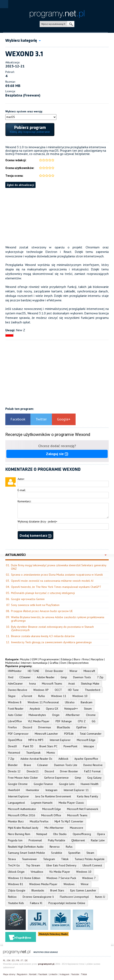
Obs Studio (60, 834)
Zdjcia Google (17, 890)
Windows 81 (16, 884)
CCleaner (25, 677)
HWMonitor (15, 671)
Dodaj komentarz (35, 535)
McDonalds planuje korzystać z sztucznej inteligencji (43, 593)
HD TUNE (34, 671)
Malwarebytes (37, 715)
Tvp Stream (33, 865)
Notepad (42, 834)
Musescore (77, 828)
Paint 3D (28, 746)
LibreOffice (15, 721)
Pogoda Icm (15, 840)
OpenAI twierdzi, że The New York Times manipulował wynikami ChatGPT (56, 587)
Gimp (64, 677)
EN (9, 960)
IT (22, 960)
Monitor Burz (16, 821)
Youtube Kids (16, 903)
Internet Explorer (60, 740)
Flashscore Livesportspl (74, 897)
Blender (13, 765)
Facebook (18, 419)
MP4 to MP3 (36, 740)
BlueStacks (64, 727)
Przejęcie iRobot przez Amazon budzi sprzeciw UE (42, 611)
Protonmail (35, 840)
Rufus (42, 696)
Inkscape (89, 746)
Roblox (12, 897)
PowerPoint (70, 746)
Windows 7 (89, 878)
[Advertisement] (57, 216)
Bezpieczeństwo (79, 663)
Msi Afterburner (54, 828)
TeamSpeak (33, 753)
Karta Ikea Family (88, 796)
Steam (88, 709)
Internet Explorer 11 (76, 790)
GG (94, 721)
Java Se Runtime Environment (53, 796)
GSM (34, 659)
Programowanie (49, 659)
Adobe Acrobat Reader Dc (36, 759)
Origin (56, 715)
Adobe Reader (46, 677)
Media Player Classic (71, 803)
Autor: (21, 479)
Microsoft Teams (52, 684)
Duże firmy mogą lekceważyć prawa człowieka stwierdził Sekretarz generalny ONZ (59, 567)
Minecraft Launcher (46, 734)
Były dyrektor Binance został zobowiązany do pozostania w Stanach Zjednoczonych (52, 628)
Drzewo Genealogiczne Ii (38, 897)
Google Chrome (18, 784)
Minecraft (89, 671)
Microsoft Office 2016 (22, 815)
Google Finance (43, 784)
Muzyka (25, 659)
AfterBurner (73, 715)
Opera (101, 834)
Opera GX (52, 709)
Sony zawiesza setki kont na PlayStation (35, 605)
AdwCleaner (15, 684)
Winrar (73, 671)
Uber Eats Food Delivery (61, 865)
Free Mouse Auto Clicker (23, 778)
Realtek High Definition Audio (26, 847)
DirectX (12, 746)
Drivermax (45, 727)
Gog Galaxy (94, 778)
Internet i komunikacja (34, 663)
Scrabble (57, 853)
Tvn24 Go (14, 865)
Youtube (75, 974)
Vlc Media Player (60, 872)
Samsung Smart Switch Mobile (26, 853)
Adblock (63, 759)
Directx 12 (14, 771)
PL (4, 960)
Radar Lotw (98, 840)
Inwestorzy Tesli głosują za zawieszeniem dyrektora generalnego (51, 642)
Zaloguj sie (57, 454)
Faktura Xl (36, 903)
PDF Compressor (18, 734)
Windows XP (41, 690)
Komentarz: (24, 501)
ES (13, 960)
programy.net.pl (46, 964)
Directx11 (33, 771)
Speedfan (74, 853)
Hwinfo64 (14, 790)
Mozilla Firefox (39, 821)
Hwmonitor (33, 790)
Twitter (41, 419)
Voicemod (14, 753)
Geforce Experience (56, 778)
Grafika (54, 663)
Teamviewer (29, 859)
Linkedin (53, 974)
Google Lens (67, 784)
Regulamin (22, 974)
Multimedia (12, 663)
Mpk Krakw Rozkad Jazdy (23, 828)
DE (26, 960)
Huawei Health (90, 784)
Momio (51, 753)
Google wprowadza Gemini (28, 599)
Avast (72, 684)
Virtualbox (37, 872)
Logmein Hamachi (42, 803)
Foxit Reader (16, 709)
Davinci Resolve (18, 690)
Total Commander (91, 734)
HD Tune (73, 690)
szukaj (71, 24)
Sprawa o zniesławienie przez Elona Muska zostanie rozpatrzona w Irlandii (57, 575)
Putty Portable (57, 840)
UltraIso (70, 702)
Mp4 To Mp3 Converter (69, 821)
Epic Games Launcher (83, 890)
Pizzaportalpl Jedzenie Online (67, 903)
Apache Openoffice (86, 759)
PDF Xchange (64, 721)
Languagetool (16, 803)
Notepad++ (71, 709)
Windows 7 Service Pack (61, 878)
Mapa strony (9, 974)
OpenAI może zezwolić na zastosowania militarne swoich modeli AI (52, 581)
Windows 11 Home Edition (24, 878)
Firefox (12, 727)
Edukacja (66, 659)
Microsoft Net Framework (83, 809)
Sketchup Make (90, 684)
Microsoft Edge (86, 740)
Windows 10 (80, 696)
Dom (63, 663)
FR (18, 960)
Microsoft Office (51, 815)
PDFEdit (69, 734)
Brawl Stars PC (48, 746)
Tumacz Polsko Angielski (89, 859)
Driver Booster (54, 671)
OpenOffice (15, 740)
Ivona (32, 684)
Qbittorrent (78, 840)
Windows (69, 884)
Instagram (51, 790)
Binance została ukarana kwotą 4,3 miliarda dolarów (43, 636)
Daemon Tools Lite (66, 765)
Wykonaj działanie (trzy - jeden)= (37, 521)
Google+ (64, 419)
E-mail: (22, 490)
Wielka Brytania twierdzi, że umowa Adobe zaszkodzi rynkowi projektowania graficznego (58, 619)
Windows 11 (59, 696)
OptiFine (81, 727)
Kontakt (33, 974)
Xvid (11, 677)
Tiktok (65, 859)
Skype (12, 696)
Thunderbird (92, 690)
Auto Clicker (15, 715)
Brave (27, 765)
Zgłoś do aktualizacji (20, 185)
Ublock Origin (16, 872)
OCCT (58, 690)
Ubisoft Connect (92, 865)
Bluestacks (38, 890)
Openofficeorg (82, 834)
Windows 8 (15, 702)
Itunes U (100, 897)
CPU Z (82, 721)
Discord (27, 727)
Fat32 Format (92, 771)
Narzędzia (97, 659)
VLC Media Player (39, 721)
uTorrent (27, 696)
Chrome (91, 715)
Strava (12, 859)
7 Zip (100, 677)
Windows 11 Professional (43, 702)
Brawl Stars (57, 890)
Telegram (49, 859)
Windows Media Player (43, 884)
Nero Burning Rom (19, 834)
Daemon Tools (82, 677)
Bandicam (87, 702)
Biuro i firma (81, 659)
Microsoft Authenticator (22, 809)
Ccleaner (43, 765)
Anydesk (35, 709)
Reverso (55, 847)
